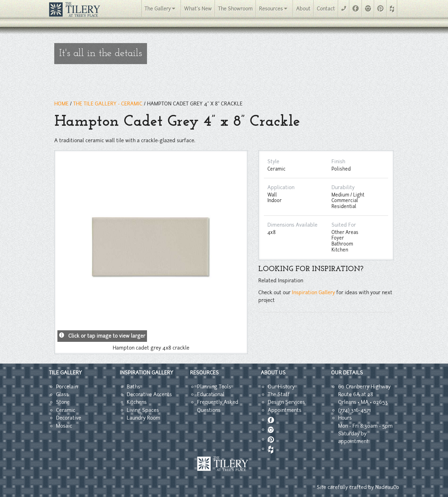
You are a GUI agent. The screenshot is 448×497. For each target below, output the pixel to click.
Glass (62, 394)
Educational (211, 394)
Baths (133, 387)
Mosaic (64, 426)
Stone (63, 402)
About (303, 9)
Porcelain (67, 387)
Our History (281, 387)
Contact (326, 9)
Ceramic (66, 410)
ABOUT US (273, 373)
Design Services (286, 402)
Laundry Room (143, 418)
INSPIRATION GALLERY (146, 373)
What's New (198, 9)
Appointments (285, 410)
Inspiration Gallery (313, 292)
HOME (61, 104)
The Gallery (158, 9)
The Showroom (235, 9)
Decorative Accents (149, 394)
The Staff (279, 394)
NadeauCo (387, 487)
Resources (271, 9)
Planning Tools (214, 387)
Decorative (69, 418)
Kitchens (137, 402)
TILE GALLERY (65, 373)
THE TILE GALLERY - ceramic (108, 104)
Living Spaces (143, 410)
